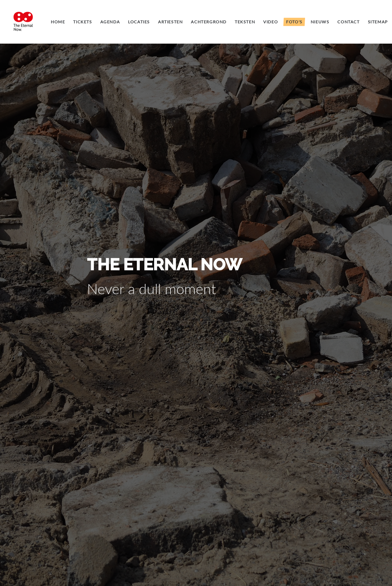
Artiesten (170, 22)
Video (271, 22)
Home (58, 22)
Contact (348, 22)
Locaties (139, 22)
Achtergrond (209, 22)
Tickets (82, 22)
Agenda (110, 22)
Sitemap (378, 22)
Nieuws (320, 22)
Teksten (245, 22)
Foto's (294, 22)
